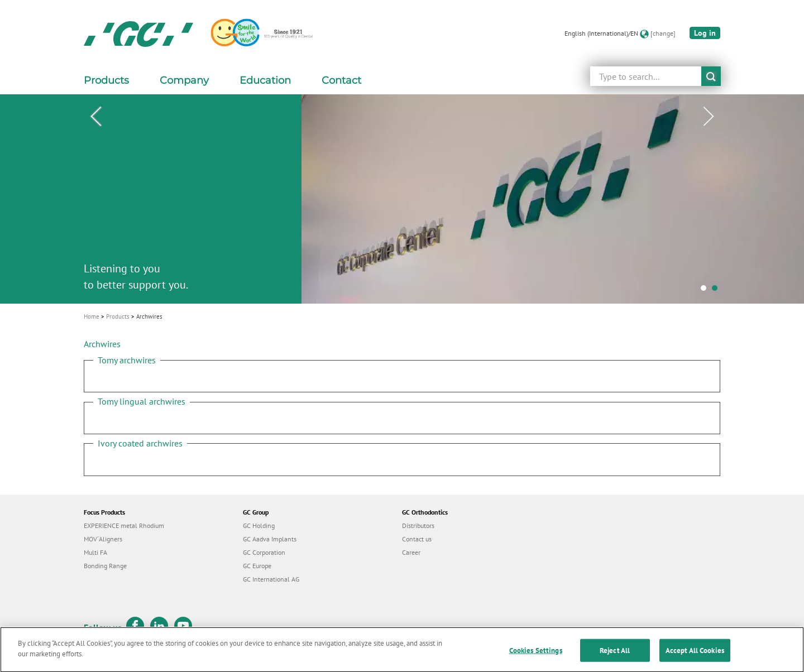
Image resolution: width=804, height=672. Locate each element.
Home (92, 316)
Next (709, 117)
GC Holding (259, 525)
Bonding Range (105, 566)
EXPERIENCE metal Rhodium (124, 525)
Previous (95, 117)
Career (411, 552)
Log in (705, 33)
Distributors (418, 525)
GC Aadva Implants (270, 539)
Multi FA (95, 552)
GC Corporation (264, 552)
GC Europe (257, 566)
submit (711, 76)
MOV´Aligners (103, 539)
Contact (341, 80)
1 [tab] (706, 291)
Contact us (417, 539)
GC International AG (271, 579)
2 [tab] (717, 291)
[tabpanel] (402, 199)
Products (118, 316)
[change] (663, 33)
